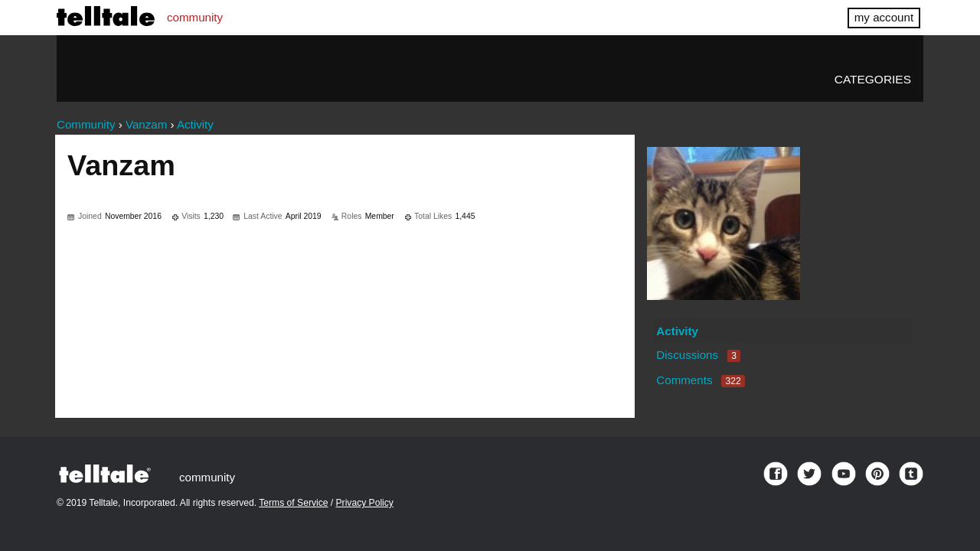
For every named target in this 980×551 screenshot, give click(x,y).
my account (884, 17)
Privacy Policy (365, 503)
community (195, 17)
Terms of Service (293, 503)
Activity (677, 331)
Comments (701, 380)
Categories (873, 79)
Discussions (698, 355)
